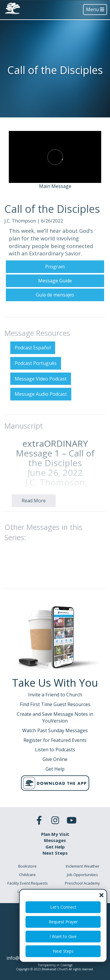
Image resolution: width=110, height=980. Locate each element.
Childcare (27, 875)
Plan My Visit (55, 834)
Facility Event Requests (28, 883)
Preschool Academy (82, 883)
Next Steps (63, 951)
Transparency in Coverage (55, 965)
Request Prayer (63, 922)
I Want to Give (63, 936)
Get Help (55, 847)
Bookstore (27, 866)
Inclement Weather (83, 866)
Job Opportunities (82, 875)
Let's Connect (63, 907)
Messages (55, 840)
